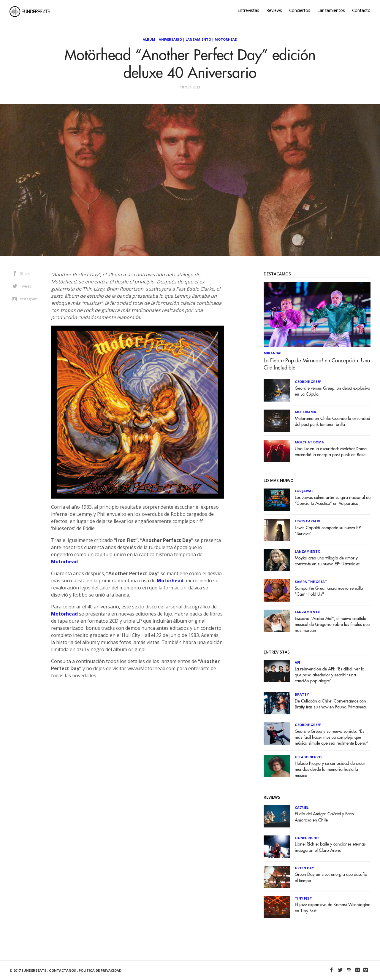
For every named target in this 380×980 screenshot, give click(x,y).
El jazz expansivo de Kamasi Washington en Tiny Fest (333, 908)
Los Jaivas (304, 491)
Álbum (149, 39)
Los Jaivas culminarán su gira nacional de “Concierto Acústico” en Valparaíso (333, 501)
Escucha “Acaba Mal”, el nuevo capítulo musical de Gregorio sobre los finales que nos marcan (332, 625)
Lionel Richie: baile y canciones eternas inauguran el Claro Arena (330, 847)
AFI (297, 662)
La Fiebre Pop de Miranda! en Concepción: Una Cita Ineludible (317, 364)
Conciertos (300, 10)
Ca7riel (302, 807)
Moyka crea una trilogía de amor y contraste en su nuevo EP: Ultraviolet (327, 561)
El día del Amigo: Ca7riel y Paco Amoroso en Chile (324, 817)
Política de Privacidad (100, 970)
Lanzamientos (331, 10)
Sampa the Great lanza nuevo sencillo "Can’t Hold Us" (329, 591)
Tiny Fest (303, 898)
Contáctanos (62, 970)
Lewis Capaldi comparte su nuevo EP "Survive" (328, 531)
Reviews (274, 10)
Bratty (302, 694)
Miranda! (273, 353)
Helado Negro (308, 757)
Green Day (304, 868)
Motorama (305, 412)
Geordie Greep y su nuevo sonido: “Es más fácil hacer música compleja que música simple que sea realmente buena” (331, 737)
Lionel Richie (307, 838)
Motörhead (64, 562)
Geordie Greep (308, 382)
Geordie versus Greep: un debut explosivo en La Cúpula (332, 391)
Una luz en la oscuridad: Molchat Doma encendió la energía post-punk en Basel (331, 452)
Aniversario (170, 39)
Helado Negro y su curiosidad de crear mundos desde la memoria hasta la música (330, 769)
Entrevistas (248, 10)
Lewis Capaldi (308, 521)
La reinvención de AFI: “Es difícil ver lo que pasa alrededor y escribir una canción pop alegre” (330, 675)
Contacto (361, 10)
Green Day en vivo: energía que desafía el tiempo (331, 877)
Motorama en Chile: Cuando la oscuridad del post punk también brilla (332, 422)
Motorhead (226, 39)
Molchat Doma (309, 442)
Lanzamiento (198, 39)
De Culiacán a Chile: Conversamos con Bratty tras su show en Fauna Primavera (330, 704)
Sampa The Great (311, 582)
